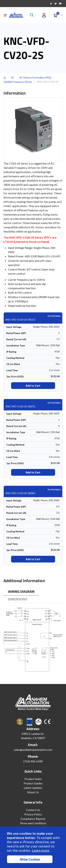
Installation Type (16, 346)
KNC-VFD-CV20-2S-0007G (20, 406)
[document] (33, 847)
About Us (33, 792)
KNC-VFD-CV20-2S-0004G (20, 493)
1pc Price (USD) (15, 377)
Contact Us (33, 810)
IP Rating (11, 352)
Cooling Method (15, 358)
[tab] (21, 592)
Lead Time (12, 370)
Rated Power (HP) (16, 333)
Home (5, 78)
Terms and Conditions (33, 823)
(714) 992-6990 (33, 761)
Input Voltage (14, 327)
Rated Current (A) (16, 339)
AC (13, 77)
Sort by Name (54, 316)
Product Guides (33, 783)
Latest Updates (33, 788)
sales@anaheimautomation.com (33, 750)
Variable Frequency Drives (18, 82)
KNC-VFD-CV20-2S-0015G (20, 320)
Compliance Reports (33, 819)
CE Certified (13, 364)
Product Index (33, 779)
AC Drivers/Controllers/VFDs (35, 78)
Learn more (41, 850)
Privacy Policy (33, 814)
